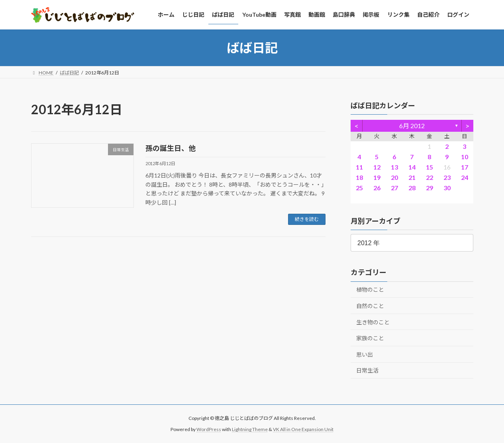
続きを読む (307, 219)
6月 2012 (412, 126)
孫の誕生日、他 (171, 148)
